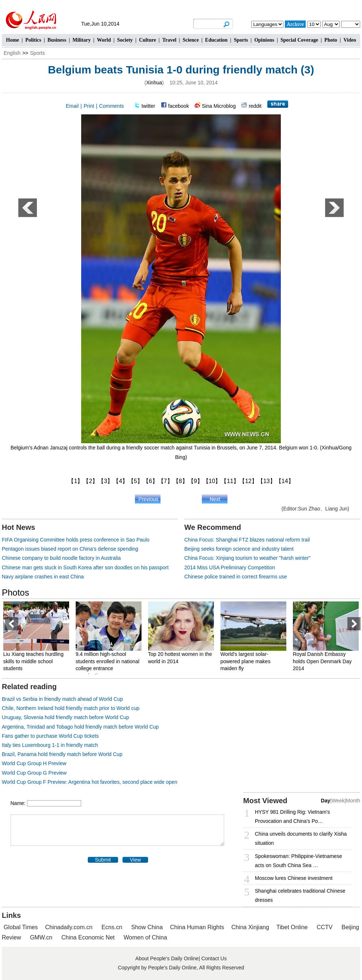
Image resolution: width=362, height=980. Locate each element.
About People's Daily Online (167, 958)
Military (82, 40)
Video (350, 40)
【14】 (285, 481)
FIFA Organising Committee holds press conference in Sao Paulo (76, 540)
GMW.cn (42, 937)
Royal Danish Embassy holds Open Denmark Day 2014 (324, 661)
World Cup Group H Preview (34, 763)
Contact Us (214, 958)
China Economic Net (88, 937)
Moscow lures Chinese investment (294, 878)
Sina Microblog (219, 106)
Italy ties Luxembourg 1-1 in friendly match (50, 745)
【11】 (230, 481)
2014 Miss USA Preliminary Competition (230, 567)
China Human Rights (197, 927)
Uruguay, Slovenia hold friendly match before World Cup (65, 717)
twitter (148, 106)
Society (125, 40)
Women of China (145, 937)
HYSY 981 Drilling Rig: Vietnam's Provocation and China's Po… (292, 816)
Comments (112, 106)
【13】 (267, 481)
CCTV (325, 927)
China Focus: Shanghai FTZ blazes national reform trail (247, 540)
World (104, 40)
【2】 (90, 481)
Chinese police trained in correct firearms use (236, 577)
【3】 (105, 481)
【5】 (135, 481)
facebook (179, 106)
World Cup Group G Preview (34, 773)
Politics (33, 40)
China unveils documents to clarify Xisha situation (301, 838)
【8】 (180, 481)
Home (12, 40)
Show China (147, 927)
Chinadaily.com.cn (69, 927)
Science (191, 40)
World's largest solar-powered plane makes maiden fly (247, 661)
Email (72, 106)
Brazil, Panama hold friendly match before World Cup (62, 754)
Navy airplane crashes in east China (43, 577)
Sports (241, 40)
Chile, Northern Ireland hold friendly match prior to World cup (71, 708)
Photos (16, 592)
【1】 (76, 481)
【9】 (195, 481)
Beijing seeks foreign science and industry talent (239, 549)
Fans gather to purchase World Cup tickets (50, 736)
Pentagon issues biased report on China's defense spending (70, 549)
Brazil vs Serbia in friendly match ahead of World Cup (62, 699)
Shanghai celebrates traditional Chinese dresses (300, 895)
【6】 (150, 481)
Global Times (21, 927)
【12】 (248, 481)
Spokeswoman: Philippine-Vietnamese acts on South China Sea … (299, 861)
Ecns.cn (112, 927)
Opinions (264, 40)
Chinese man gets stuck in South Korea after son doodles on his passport (85, 567)
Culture (147, 40)
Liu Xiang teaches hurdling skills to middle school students (35, 661)
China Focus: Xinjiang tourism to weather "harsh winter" (247, 558)
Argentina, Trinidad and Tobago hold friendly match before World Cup (80, 727)
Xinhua (154, 83)
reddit (255, 106)
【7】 (165, 481)
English (12, 53)
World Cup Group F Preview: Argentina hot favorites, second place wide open (90, 782)
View (135, 860)
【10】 (212, 481)
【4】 (120, 481)
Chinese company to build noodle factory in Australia (61, 558)
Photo (331, 40)
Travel (169, 40)
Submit (103, 860)
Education (216, 40)
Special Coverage (299, 40)
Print (89, 106)
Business (57, 40)
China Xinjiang (250, 927)
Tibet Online (292, 927)
